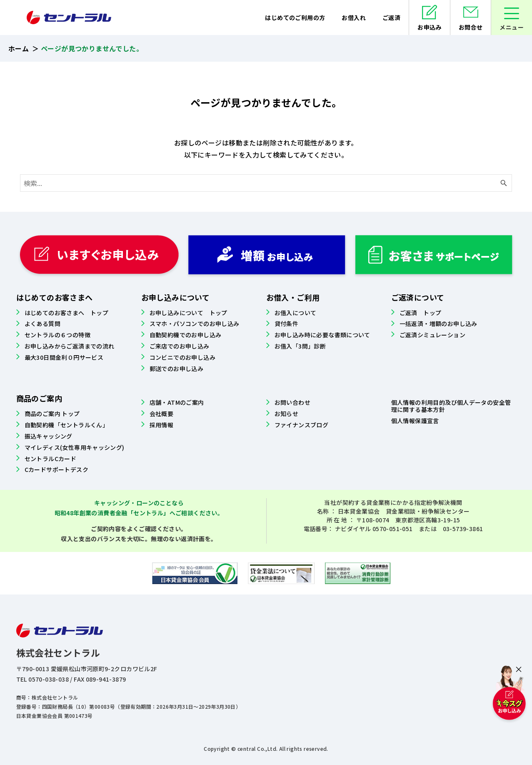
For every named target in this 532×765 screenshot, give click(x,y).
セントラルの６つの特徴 (57, 335)
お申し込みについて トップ (189, 313)
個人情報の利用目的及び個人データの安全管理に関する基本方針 (451, 406)
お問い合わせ (292, 402)
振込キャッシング (49, 436)
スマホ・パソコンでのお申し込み (195, 324)
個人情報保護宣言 (415, 421)
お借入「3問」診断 (300, 346)
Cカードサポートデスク (56, 469)
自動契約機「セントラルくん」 (67, 425)
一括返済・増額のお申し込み (438, 324)
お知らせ (287, 414)
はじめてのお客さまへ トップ (67, 313)
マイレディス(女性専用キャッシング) (75, 447)
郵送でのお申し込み (177, 369)
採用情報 (162, 425)
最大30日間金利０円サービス (64, 357)
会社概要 (162, 414)
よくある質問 (42, 324)
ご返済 (391, 18)
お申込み (430, 27)
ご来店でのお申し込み (180, 346)
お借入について (296, 313)
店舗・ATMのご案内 (177, 402)
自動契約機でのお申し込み (186, 335)
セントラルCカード (51, 459)
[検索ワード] (266, 183)
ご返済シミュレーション (432, 335)
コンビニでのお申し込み (182, 357)
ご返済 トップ (421, 313)
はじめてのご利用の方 (295, 18)
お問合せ (471, 27)
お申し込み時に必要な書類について (322, 335)
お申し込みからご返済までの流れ (70, 346)
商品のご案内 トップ (52, 414)
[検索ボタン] (504, 183)
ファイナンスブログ (302, 425)
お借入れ (354, 18)
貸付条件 (287, 324)
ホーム (19, 48)
